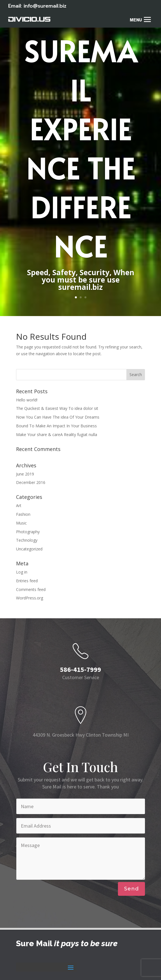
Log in (22, 572)
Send (131, 889)
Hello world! (27, 400)
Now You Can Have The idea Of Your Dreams (58, 417)
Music (21, 523)
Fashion (23, 514)
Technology (27, 540)
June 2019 (25, 474)
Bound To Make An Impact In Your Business (56, 426)
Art (19, 505)
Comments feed (31, 589)
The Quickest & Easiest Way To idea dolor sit (57, 408)
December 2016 (31, 482)
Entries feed (27, 581)
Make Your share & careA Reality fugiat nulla (57, 435)
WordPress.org (30, 598)
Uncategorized (29, 549)
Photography (28, 532)
